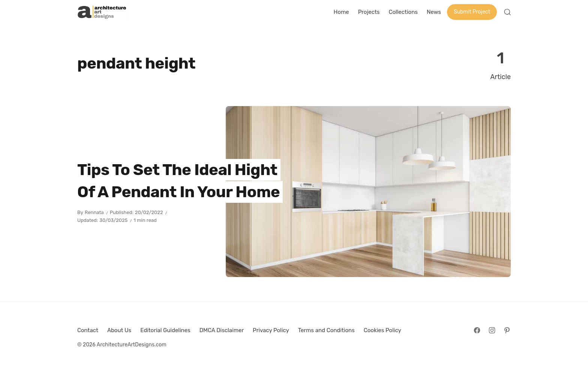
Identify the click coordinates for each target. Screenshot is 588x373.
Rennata (94, 212)
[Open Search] (507, 12)
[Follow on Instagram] (492, 330)
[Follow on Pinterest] (507, 330)
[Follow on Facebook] (477, 330)
